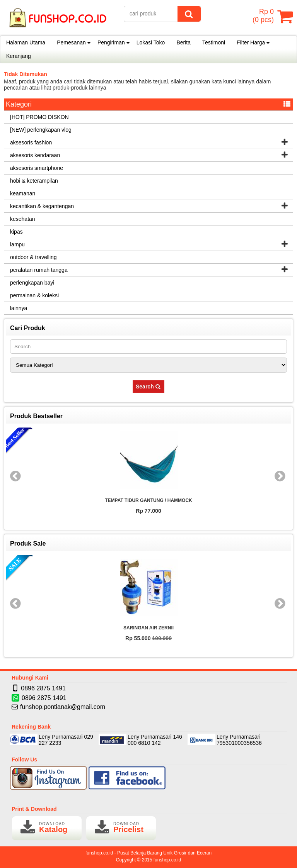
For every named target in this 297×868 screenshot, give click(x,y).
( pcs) (264, 16)
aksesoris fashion (31, 142)
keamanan (23, 193)
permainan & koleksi (34, 295)
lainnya (19, 308)
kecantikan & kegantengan (42, 206)
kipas (16, 232)
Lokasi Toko (151, 42)
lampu (17, 244)
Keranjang (19, 56)
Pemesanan (71, 42)
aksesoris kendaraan (35, 155)
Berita (183, 42)
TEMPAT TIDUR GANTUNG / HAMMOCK (148, 500)
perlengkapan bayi (32, 283)
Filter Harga (251, 42)
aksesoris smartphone (37, 168)
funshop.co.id (167, 860)
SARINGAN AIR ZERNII (148, 628)
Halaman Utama (26, 42)
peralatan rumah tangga (39, 270)
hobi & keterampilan (34, 181)
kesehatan (23, 219)
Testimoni (214, 42)
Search (148, 387)
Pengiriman (111, 42)
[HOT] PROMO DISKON (39, 117)
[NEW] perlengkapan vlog (41, 130)
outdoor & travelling (33, 257)
